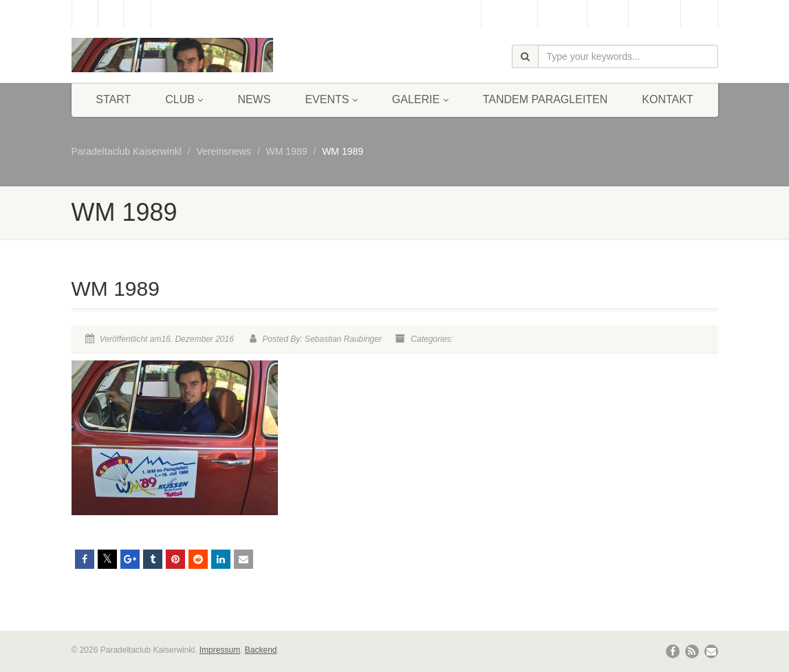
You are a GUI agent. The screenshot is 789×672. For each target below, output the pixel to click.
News (254, 99)
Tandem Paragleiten (545, 99)
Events (331, 99)
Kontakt (667, 99)
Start (113, 99)
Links (699, 14)
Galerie (420, 99)
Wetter (608, 14)
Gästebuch (509, 14)
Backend (261, 650)
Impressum (220, 650)
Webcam (562, 14)
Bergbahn (655, 14)
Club (184, 99)
